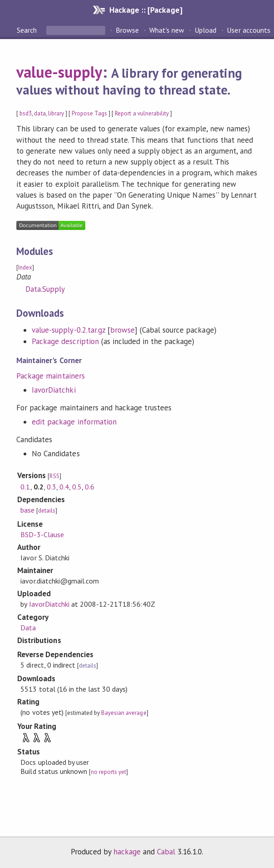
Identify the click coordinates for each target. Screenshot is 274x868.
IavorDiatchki (54, 390)
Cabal (166, 852)
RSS (54, 476)
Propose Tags (89, 113)
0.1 (25, 487)
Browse (127, 30)
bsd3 (26, 113)
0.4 (64, 487)
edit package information (74, 422)
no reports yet (108, 772)
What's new (167, 30)
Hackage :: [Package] (146, 10)
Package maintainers (50, 376)
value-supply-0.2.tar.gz (68, 330)
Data (28, 628)
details (47, 511)
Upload (205, 30)
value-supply (59, 72)
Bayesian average (124, 713)
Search (28, 30)
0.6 (90, 487)
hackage (127, 852)
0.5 (77, 487)
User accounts (248, 30)
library (56, 113)
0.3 (51, 487)
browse (122, 330)
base (27, 510)
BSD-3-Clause (42, 534)
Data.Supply (45, 289)
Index (25, 267)
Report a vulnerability (142, 113)
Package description (65, 341)
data (40, 113)
